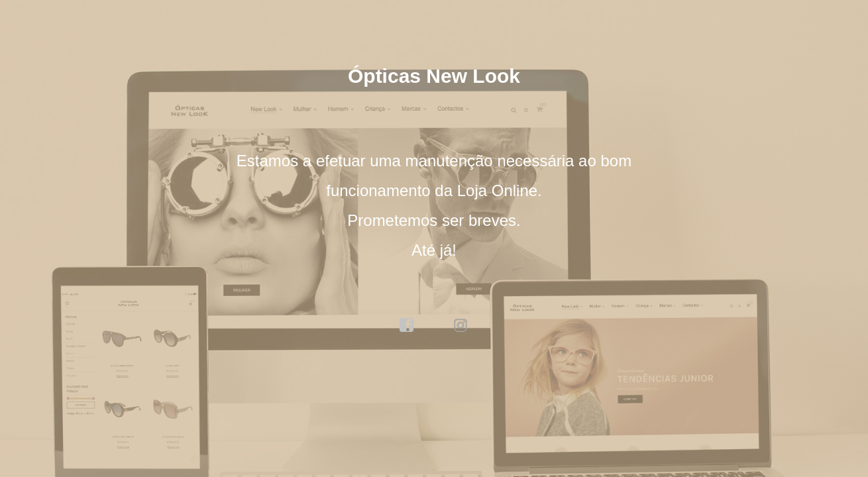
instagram (461, 325)
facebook (407, 325)
